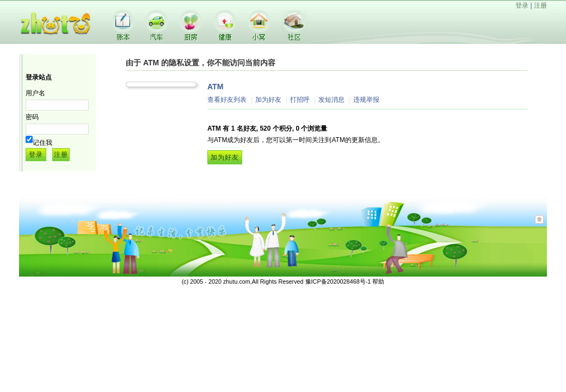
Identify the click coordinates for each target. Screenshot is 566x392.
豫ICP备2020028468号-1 (338, 281)
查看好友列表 (227, 100)
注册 (540, 5)
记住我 (42, 143)
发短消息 (331, 100)
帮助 (378, 281)
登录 (522, 5)
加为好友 (268, 100)
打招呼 (300, 100)
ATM (215, 87)
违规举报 (366, 100)
